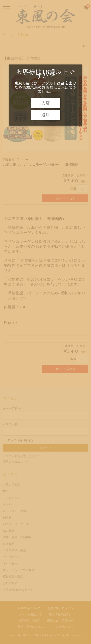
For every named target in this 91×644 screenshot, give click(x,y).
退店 (45, 115)
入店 (45, 103)
